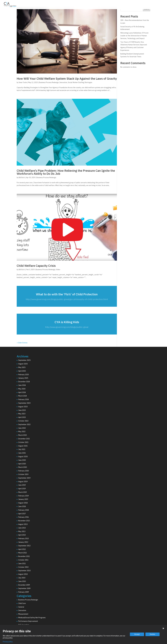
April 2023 (22, 417)
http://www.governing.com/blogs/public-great (67, 327)
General (21, 607)
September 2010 (24, 571)
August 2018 (23, 503)
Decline (153, 634)
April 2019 (22, 489)
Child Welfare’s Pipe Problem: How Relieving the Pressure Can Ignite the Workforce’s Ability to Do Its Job (66, 172)
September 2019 (24, 478)
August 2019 (23, 482)
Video (58, 270)
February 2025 (24, 375)
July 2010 (22, 578)
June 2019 (22, 485)
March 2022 (23, 435)
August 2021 (23, 446)
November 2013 (24, 521)
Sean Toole (23, 82)
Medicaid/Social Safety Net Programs (32, 618)
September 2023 (24, 403)
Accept (137, 634)
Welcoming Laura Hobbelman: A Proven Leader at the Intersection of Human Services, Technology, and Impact (134, 36)
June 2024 (22, 385)
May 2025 (22, 367)
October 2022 (23, 421)
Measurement (23, 614)
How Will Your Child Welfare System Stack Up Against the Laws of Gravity (67, 79)
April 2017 (22, 514)
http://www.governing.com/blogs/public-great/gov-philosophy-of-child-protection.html (67, 299)
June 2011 (22, 564)
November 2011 (24, 556)
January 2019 (23, 499)
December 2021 (24, 439)
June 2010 (22, 581)
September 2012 (24, 546)
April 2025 (22, 371)
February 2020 (24, 471)
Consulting (110, 5)
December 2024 (24, 382)
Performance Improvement (28, 621)
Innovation (63, 82)
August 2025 (23, 364)
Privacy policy (8, 642)
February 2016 (24, 517)
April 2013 (22, 535)
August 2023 (23, 407)
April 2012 (22, 549)
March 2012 (23, 553)
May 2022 (22, 432)
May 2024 (22, 389)
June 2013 (22, 528)
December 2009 (24, 585)
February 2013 (24, 539)
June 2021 (22, 453)
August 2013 (23, 524)
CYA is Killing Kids (67, 322)
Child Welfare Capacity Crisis (36, 266)
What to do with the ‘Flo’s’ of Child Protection (67, 294)
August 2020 (23, 457)
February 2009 (24, 592)
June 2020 (22, 460)
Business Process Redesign (49, 82)
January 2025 (23, 378)
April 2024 (22, 392)
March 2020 (23, 467)
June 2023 (22, 410)
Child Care (22, 603)
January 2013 (23, 542)
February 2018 (24, 510)
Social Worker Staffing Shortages (80, 82)
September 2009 (24, 588)
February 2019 (24, 496)
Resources (153, 5)
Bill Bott (22, 177)
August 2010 (23, 574)
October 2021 (23, 442)
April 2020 (22, 464)
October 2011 (23, 560)
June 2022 (22, 428)
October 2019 (23, 474)
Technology (125, 5)
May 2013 (22, 531)
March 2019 (23, 492)
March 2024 (23, 396)
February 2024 (24, 399)
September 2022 (24, 424)
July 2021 (22, 449)
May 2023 (22, 414)
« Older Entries (22, 343)
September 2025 (24, 360)
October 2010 (23, 567)
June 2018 (22, 506)
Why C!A (139, 5)
